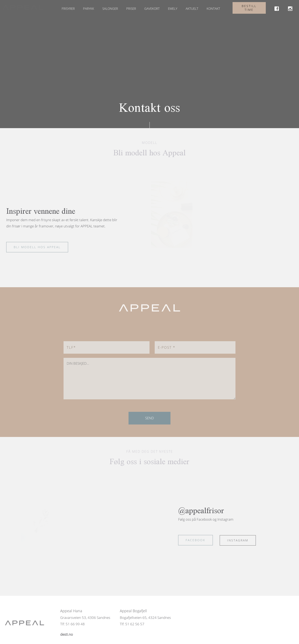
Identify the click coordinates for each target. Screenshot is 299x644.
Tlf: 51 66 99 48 (72, 624)
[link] (277, 9)
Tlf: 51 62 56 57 (132, 624)
